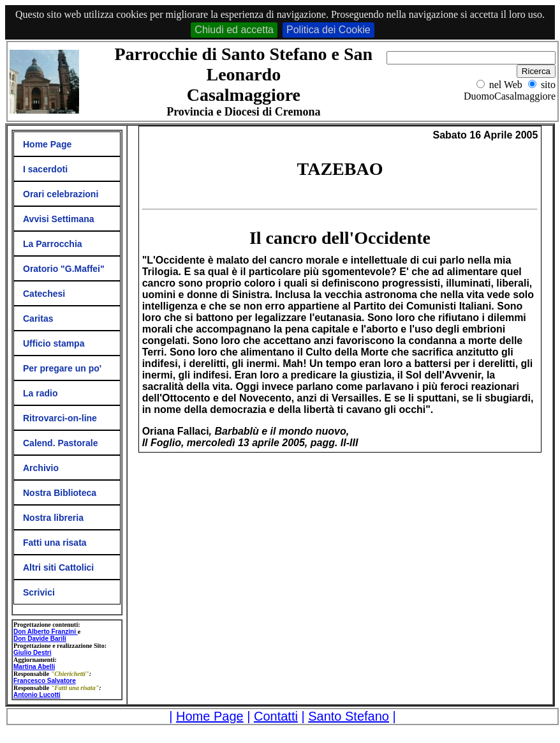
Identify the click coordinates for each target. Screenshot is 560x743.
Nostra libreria (53, 518)
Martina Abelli (34, 667)
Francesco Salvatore (45, 681)
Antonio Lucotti (37, 695)
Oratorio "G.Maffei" (64, 269)
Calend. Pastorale (61, 443)
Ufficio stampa (54, 343)
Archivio (41, 468)
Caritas (38, 319)
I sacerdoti (45, 169)
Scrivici (39, 592)
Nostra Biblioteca (60, 493)
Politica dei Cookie (328, 30)
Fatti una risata (55, 543)
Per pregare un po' (62, 368)
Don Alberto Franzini (46, 632)
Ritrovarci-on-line (60, 418)
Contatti (276, 716)
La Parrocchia (53, 244)
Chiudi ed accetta (234, 30)
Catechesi (44, 294)
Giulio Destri (32, 653)
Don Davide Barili (40, 639)
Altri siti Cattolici (58, 567)
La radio (40, 393)
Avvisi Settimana (59, 219)
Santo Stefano (349, 716)
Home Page (47, 144)
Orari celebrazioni (61, 194)
